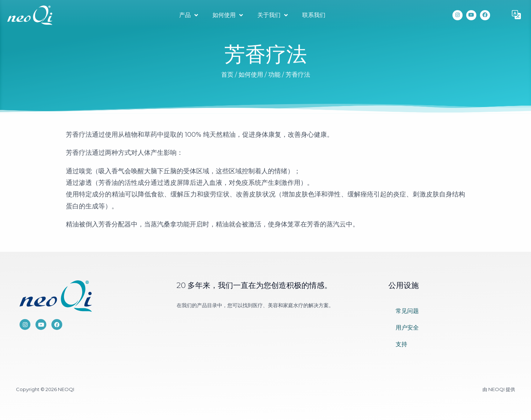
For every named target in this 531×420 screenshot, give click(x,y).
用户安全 (407, 328)
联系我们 (314, 15)
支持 (401, 344)
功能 (274, 75)
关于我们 (273, 15)
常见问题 (407, 311)
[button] (517, 15)
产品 (189, 15)
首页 (227, 75)
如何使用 (228, 15)
